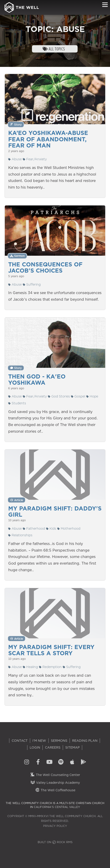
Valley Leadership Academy (55, 783)
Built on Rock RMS (55, 842)
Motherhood (69, 529)
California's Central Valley (57, 807)
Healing (30, 667)
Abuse (15, 159)
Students (17, 403)
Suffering (32, 284)
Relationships (20, 535)
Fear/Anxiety (35, 159)
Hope (92, 396)
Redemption (50, 667)
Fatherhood (34, 529)
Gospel (78, 396)
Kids (51, 529)
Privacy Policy (55, 826)
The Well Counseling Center (55, 775)
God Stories (59, 396)
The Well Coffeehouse (55, 790)
